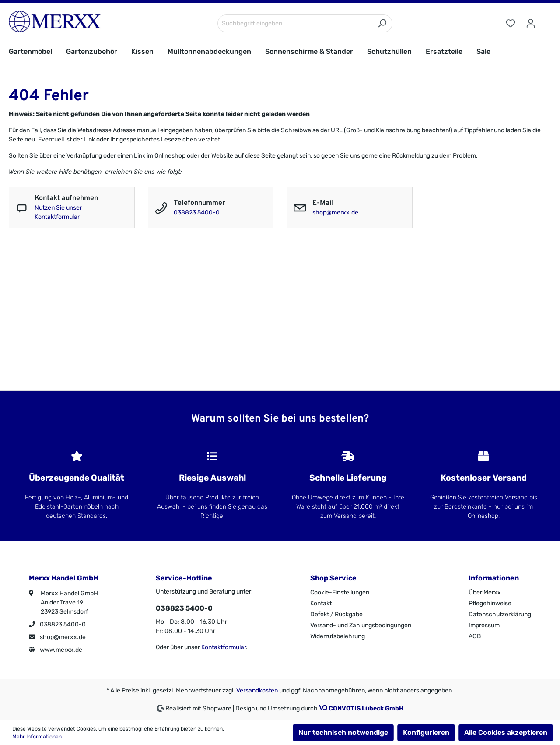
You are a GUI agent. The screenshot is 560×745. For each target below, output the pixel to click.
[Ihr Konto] (531, 23)
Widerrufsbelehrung (338, 636)
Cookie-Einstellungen (340, 592)
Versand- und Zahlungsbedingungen (361, 625)
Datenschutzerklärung (500, 614)
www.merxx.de (56, 650)
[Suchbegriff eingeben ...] (295, 23)
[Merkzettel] (511, 23)
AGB (475, 636)
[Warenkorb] (546, 20)
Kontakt (321, 603)
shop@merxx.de (335, 213)
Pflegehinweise (490, 603)
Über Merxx (485, 592)
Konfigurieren (426, 733)
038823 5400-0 (197, 213)
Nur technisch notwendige (343, 733)
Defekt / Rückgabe (336, 614)
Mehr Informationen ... (40, 737)
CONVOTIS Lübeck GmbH (366, 708)
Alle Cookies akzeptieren (506, 733)
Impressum (484, 625)
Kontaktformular (224, 647)
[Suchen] (382, 23)
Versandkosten (257, 691)
